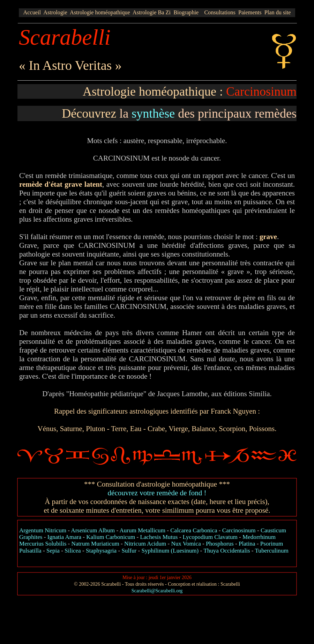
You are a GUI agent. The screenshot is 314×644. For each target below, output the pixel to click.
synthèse (153, 113)
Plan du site (278, 13)
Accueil (32, 13)
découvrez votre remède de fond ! (157, 493)
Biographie (186, 13)
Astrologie (55, 13)
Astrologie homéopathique (100, 13)
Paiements (250, 13)
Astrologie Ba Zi (152, 13)
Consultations (220, 13)
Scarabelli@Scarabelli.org (157, 591)
